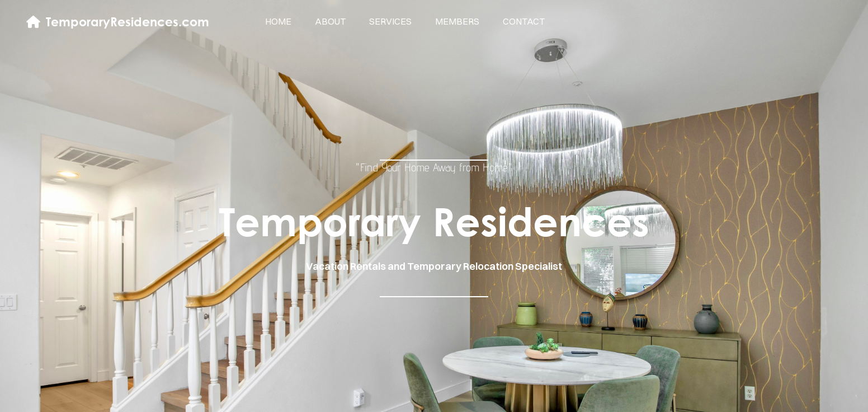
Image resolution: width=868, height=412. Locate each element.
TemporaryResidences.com (128, 22)
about (330, 21)
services (390, 21)
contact (524, 21)
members (457, 21)
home (278, 21)
